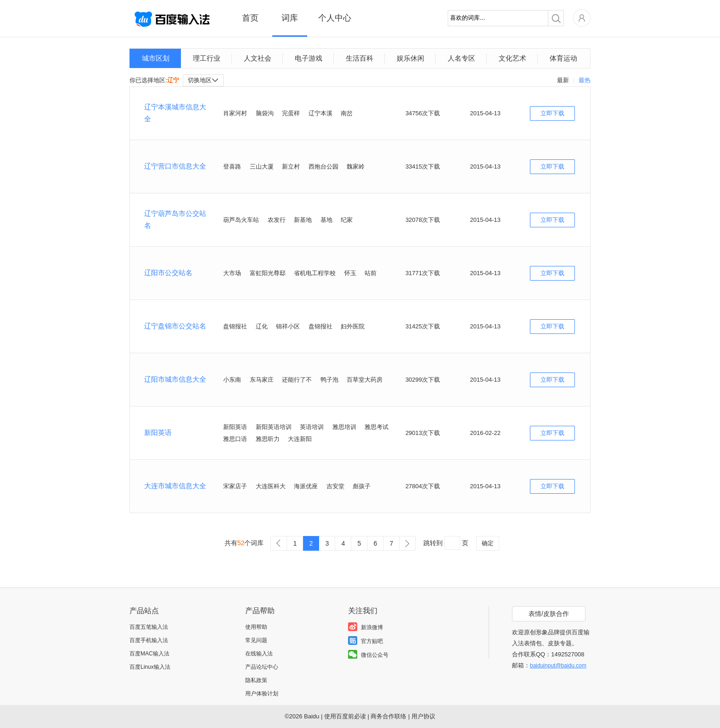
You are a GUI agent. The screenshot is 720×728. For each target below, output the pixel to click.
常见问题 (256, 640)
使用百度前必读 (345, 716)
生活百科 (360, 58)
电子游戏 (309, 58)
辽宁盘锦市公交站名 (175, 326)
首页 (250, 18)
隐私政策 (256, 680)
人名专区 (461, 58)
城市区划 (156, 58)
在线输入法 (259, 654)
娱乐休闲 (411, 58)
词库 (290, 18)
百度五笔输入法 (149, 627)
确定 (488, 543)
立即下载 (552, 113)
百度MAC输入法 (149, 654)
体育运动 (563, 58)
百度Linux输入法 (150, 667)
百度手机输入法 (149, 640)
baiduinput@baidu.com (558, 666)
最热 (585, 80)
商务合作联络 (388, 716)
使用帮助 (256, 627)
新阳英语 (158, 432)
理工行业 (207, 58)
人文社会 (258, 58)
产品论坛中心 (262, 667)
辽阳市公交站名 (168, 273)
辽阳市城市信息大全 (175, 379)
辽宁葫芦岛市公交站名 (175, 219)
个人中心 (335, 18)
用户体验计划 (262, 694)
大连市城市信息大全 (175, 486)
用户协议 (423, 716)
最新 (563, 80)
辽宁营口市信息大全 (175, 166)
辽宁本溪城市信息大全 (175, 113)
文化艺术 (512, 58)
